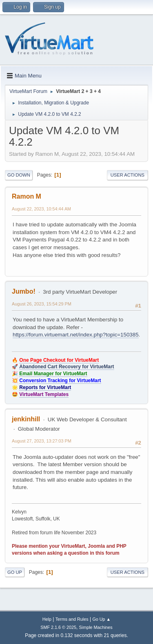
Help (47, 619)
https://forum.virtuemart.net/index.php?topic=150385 (76, 335)
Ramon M (27, 196)
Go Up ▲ (101, 619)
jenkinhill (26, 419)
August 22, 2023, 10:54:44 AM (41, 209)
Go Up (15, 572)
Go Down (19, 175)
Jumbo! (24, 291)
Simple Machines (96, 627)
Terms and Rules (72, 619)
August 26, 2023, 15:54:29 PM (42, 304)
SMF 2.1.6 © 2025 (58, 627)
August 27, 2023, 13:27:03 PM (42, 441)
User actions (127, 175)
